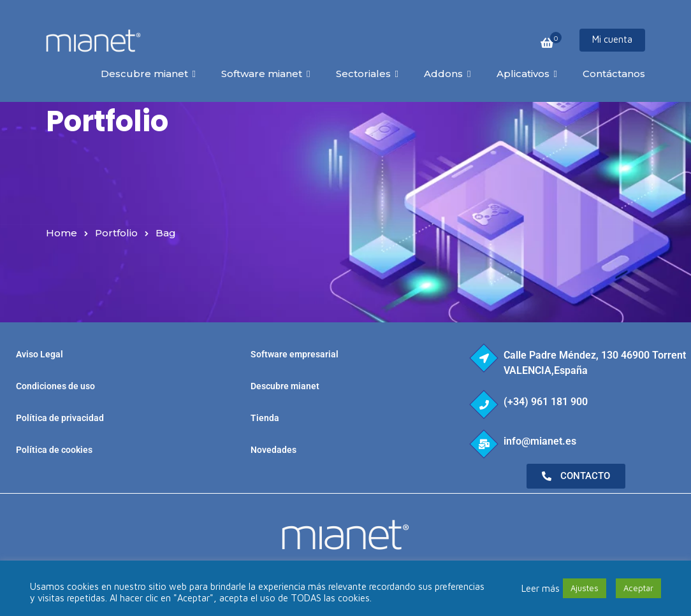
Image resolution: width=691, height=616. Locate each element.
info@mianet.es (540, 441)
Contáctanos (614, 74)
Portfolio (116, 233)
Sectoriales (363, 74)
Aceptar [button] (638, 588)
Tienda (265, 418)
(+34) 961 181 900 (546, 402)
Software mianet (262, 74)
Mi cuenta (612, 39)
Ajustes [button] (585, 588)
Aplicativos (523, 74)
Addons (443, 74)
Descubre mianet (144, 74)
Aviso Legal (40, 354)
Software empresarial (295, 354)
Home (62, 233)
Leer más (541, 588)
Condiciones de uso (55, 386)
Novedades (273, 450)
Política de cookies (54, 450)
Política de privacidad (60, 418)
